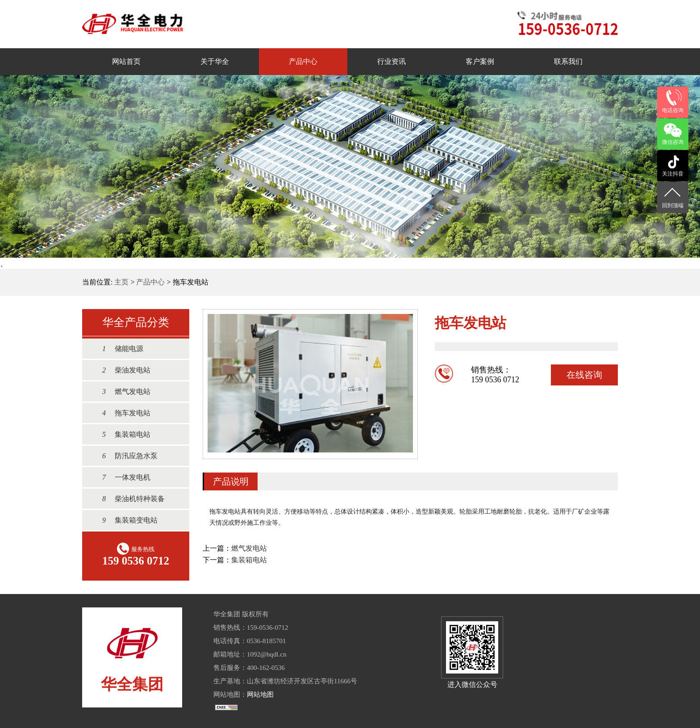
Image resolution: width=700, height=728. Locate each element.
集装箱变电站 (125, 520)
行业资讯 (392, 61)
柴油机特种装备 (129, 499)
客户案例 (480, 61)
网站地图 (260, 695)
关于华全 (215, 61)
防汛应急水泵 (125, 456)
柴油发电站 (122, 370)
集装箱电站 (122, 434)
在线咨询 (584, 375)
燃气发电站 (122, 391)
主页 (121, 282)
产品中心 (303, 61)
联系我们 (568, 61)
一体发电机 (122, 477)
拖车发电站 (122, 413)
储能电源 (118, 349)
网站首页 (126, 61)
